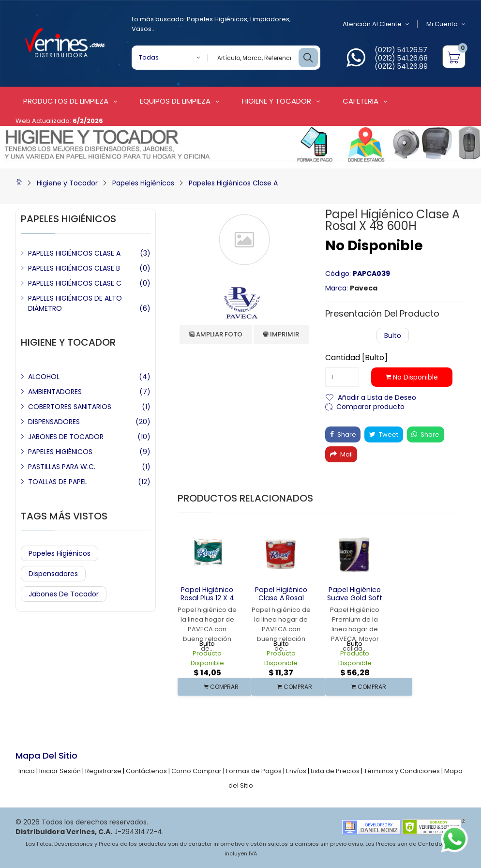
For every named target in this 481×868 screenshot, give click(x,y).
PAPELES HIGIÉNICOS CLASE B (74, 268)
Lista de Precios (335, 771)
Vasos (142, 29)
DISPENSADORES (54, 422)
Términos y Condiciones (402, 771)
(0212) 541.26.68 (401, 58)
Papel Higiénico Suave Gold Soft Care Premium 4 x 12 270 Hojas (355, 602)
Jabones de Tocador (64, 594)
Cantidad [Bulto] (356, 358)
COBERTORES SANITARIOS (70, 407)
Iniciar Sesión (60, 771)
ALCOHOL (44, 377)
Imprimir (281, 334)
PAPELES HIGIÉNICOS (60, 452)
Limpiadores (270, 19)
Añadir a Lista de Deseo (377, 397)
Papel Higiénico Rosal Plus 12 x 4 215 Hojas (207, 598)
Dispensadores (53, 574)
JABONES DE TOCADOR (66, 437)
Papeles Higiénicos (217, 19)
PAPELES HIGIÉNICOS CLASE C (75, 283)
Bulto (393, 335)
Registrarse (103, 771)
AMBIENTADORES (55, 392)
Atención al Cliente (376, 24)
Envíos (296, 771)
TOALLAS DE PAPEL (58, 482)
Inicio (27, 771)
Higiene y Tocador (67, 183)
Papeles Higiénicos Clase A (233, 183)
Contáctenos (146, 771)
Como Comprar (196, 771)
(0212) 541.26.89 (401, 66)
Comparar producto (370, 406)
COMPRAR (221, 687)
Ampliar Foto (216, 334)
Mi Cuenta (446, 24)
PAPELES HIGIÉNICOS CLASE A (74, 253)
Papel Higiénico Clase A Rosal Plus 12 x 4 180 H (281, 598)
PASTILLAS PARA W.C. (62, 467)
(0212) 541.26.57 (401, 50)
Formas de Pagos (254, 771)
